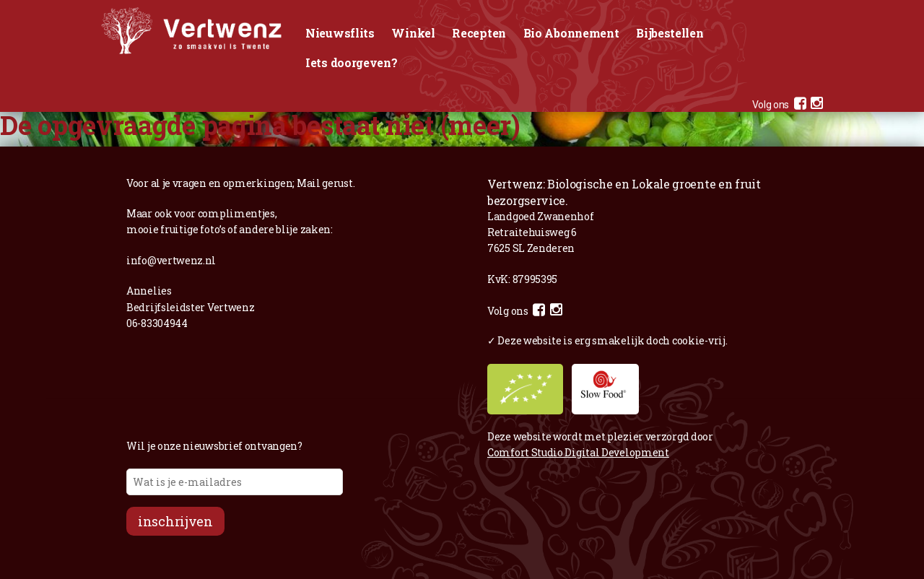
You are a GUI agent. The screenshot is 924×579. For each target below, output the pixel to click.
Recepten (479, 33)
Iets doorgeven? (352, 62)
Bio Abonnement (571, 33)
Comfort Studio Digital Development (578, 452)
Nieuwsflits (340, 33)
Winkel (413, 33)
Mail (309, 183)
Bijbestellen (670, 33)
